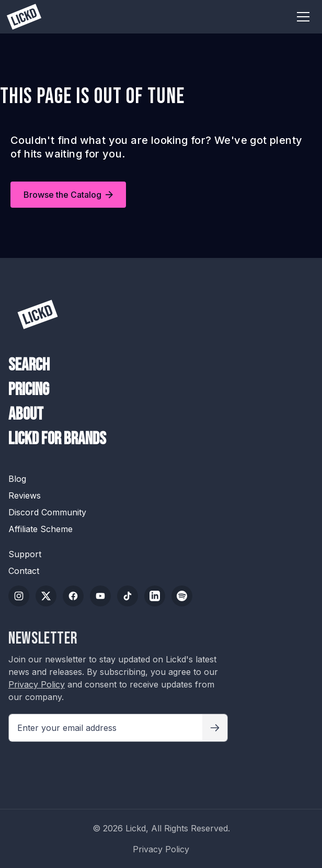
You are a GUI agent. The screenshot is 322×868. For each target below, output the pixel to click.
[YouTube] (100, 596)
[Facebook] (73, 596)
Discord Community (47, 512)
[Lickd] (38, 314)
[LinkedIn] (155, 596)
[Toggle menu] (303, 17)
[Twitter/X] (46, 596)
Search (29, 365)
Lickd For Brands (57, 439)
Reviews (25, 495)
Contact (24, 571)
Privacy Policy (37, 684)
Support (25, 554)
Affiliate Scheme (41, 529)
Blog (17, 479)
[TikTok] (128, 596)
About (26, 414)
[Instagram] (19, 596)
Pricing (29, 390)
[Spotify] (182, 596)
